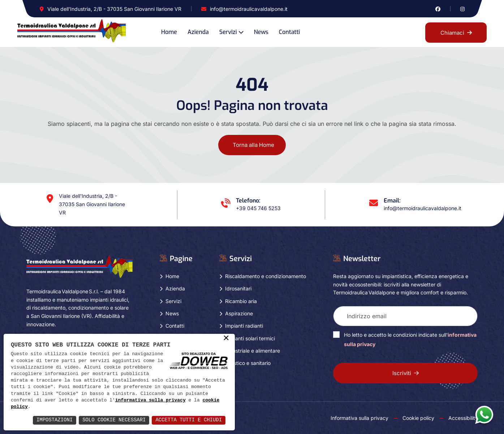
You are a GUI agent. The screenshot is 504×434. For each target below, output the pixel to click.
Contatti (289, 32)
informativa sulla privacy (150, 400)
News (261, 32)
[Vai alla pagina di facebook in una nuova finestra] (438, 9)
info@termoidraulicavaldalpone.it (249, 9)
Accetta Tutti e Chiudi (188, 420)
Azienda (198, 32)
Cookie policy (418, 418)
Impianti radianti (244, 326)
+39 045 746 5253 (258, 208)
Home (169, 32)
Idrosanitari (238, 288)
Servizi (228, 32)
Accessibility (463, 418)
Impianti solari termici (250, 338)
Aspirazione (239, 313)
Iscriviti (406, 373)
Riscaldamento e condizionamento (266, 276)
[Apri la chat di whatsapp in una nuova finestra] (484, 414)
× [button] (226, 339)
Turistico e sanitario (248, 363)
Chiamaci (456, 33)
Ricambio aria (241, 301)
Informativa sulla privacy (359, 418)
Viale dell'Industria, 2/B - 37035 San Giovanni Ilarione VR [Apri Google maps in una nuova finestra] (114, 9)
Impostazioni (54, 420)
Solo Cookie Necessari (113, 420)
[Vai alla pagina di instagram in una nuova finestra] (462, 9)
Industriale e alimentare (253, 351)
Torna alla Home (253, 145)
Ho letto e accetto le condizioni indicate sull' (410, 339)
